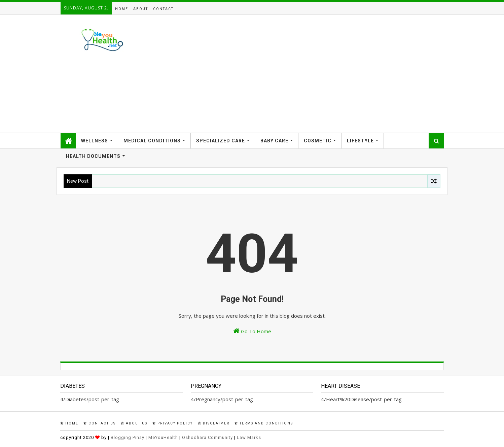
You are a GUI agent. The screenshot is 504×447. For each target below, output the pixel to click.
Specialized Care (221, 141)
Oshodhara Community (207, 437)
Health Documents (93, 156)
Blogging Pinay (128, 437)
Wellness (95, 141)
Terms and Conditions (264, 423)
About (141, 9)
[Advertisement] (321, 74)
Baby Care (274, 141)
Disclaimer (214, 423)
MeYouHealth (163, 437)
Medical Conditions (152, 141)
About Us (134, 423)
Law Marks (249, 437)
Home (122, 9)
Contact (163, 9)
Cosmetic (318, 141)
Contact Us (100, 423)
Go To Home (252, 331)
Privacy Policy (173, 423)
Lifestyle (360, 141)
